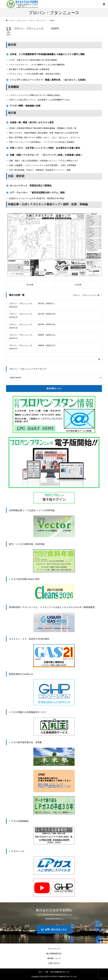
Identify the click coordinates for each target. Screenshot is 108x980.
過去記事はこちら (54, 388)
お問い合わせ (54, 963)
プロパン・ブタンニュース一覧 (86, 295)
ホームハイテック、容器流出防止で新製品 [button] (30, 185)
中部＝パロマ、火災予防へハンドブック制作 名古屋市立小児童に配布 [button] (43, 148)
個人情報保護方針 (54, 954)
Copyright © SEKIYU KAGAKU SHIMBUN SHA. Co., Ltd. (54, 977)
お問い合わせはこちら (56, 929)
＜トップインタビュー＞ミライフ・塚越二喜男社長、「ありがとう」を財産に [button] (46, 80)
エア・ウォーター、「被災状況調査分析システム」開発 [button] (36, 192)
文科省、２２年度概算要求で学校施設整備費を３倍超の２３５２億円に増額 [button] (45, 54)
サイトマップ (54, 949)
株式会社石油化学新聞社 (54, 910)
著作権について (54, 958)
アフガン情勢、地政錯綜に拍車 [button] (24, 106)
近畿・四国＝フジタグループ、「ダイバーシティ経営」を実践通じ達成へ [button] (44, 155)
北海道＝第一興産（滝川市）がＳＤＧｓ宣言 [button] (31, 122)
